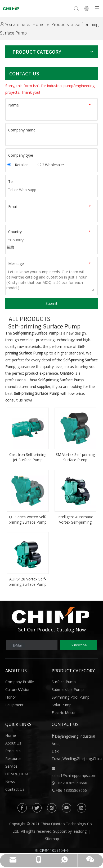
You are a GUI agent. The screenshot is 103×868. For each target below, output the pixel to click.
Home (11, 735)
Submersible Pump (68, 689)
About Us (13, 743)
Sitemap (52, 839)
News (10, 782)
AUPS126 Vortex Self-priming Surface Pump (28, 582)
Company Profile (20, 682)
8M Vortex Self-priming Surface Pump (75, 457)
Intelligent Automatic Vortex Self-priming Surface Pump (75, 520)
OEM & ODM (17, 774)
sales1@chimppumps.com (74, 775)
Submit (51, 303)
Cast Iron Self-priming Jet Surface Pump (28, 457)
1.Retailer (18, 165)
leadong (80, 831)
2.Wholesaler (51, 165)
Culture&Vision (18, 689)
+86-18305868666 (71, 790)
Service (11, 766)
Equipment (14, 705)
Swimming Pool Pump (71, 697)
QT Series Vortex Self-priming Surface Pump (28, 519)
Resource (13, 758)
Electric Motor (64, 713)
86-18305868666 (73, 783)
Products (13, 751)
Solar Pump (62, 705)
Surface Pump (64, 682)
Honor (11, 697)
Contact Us (15, 789)
